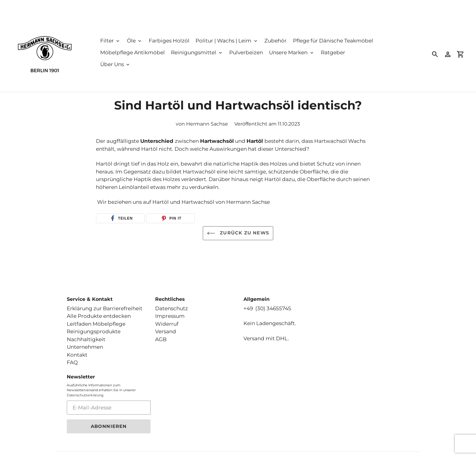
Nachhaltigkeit (86, 335)
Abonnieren (109, 423)
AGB (161, 335)
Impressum (170, 312)
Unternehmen (85, 343)
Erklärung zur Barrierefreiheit (105, 304)
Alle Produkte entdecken (99, 312)
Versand (166, 328)
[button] (120, 218)
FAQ (72, 359)
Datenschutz (172, 304)
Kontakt (77, 351)
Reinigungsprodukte (94, 328)
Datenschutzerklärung (85, 391)
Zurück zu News (238, 233)
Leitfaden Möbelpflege (96, 320)
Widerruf (167, 320)
